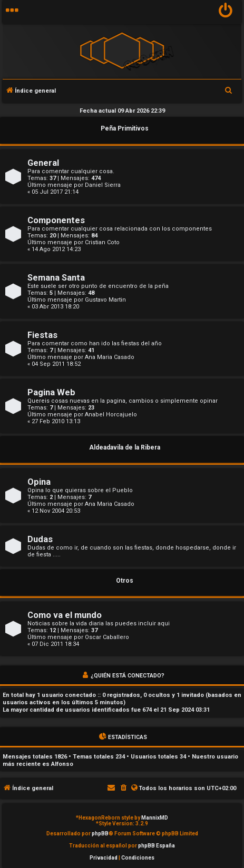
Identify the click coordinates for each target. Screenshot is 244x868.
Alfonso (62, 764)
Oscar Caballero (107, 637)
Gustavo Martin (105, 300)
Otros (125, 581)
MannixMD (155, 818)
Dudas (40, 539)
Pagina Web (51, 392)
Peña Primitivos (125, 128)
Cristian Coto (102, 242)
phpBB (100, 834)
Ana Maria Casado (110, 357)
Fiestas (42, 335)
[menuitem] (226, 12)
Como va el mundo (65, 615)
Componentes (56, 220)
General (43, 163)
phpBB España (157, 846)
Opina (39, 482)
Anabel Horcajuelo (111, 415)
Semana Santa (56, 278)
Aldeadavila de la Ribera (125, 447)
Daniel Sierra (103, 185)
